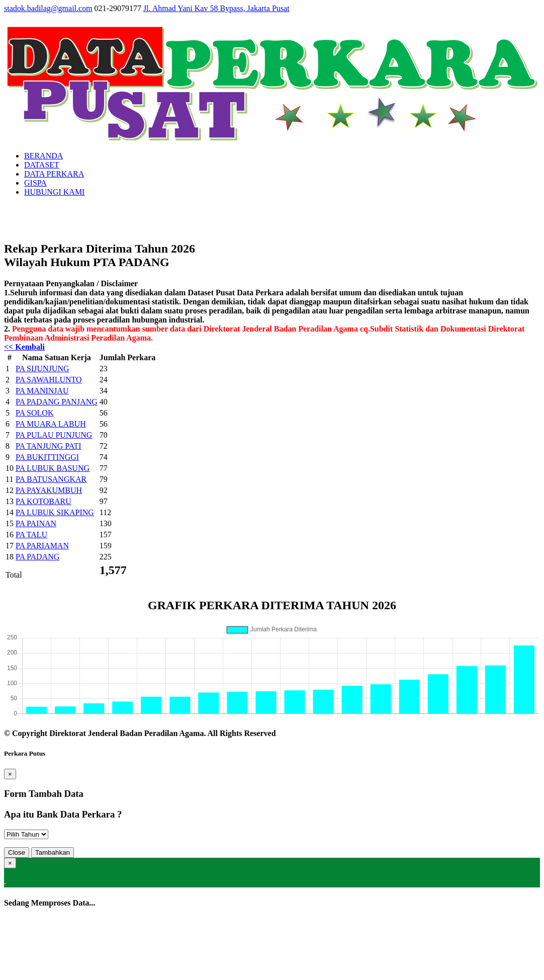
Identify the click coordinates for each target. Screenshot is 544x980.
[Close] (10, 774)
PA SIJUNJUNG (42, 369)
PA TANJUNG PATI (49, 446)
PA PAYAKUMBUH (49, 490)
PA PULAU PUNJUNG (54, 435)
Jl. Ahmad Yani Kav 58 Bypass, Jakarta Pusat (216, 8)
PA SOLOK (34, 413)
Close (17, 852)
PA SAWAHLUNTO (49, 380)
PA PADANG (37, 557)
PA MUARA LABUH (51, 424)
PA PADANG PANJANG (57, 402)
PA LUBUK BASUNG (53, 468)
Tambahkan (53, 852)
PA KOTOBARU (43, 501)
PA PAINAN (36, 523)
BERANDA (43, 156)
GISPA (35, 183)
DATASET (42, 165)
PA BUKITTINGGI (47, 457)
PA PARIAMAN (42, 546)
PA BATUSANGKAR (51, 479)
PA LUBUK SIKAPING (55, 512)
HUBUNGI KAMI (54, 192)
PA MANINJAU (42, 391)
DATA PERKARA (54, 174)
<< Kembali (24, 347)
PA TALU (31, 535)
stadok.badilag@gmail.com (48, 8)
